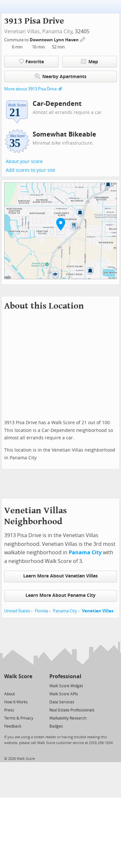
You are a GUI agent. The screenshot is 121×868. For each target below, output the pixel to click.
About (10, 694)
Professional (65, 676)
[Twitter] (8, 685)
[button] (61, 224)
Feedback (13, 726)
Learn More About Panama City (60, 595)
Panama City (57, 31)
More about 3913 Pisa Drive (30, 89)
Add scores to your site (30, 170)
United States (17, 611)
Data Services (62, 702)
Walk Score (18, 676)
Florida (41, 611)
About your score (24, 162)
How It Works (16, 702)
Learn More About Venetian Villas (60, 576)
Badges (56, 726)
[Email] (28, 685)
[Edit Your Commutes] (83, 39)
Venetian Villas (98, 611)
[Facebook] (18, 685)
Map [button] (90, 62)
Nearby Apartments (61, 76)
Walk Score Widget (66, 686)
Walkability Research (68, 718)
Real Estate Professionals (72, 710)
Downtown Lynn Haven (55, 40)
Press (9, 710)
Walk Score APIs (64, 694)
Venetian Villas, (23, 31)
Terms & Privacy (19, 718)
